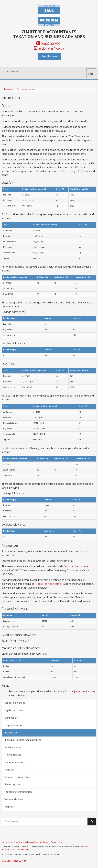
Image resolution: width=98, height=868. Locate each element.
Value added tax (14, 799)
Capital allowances (15, 703)
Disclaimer (45, 842)
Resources (8, 89)
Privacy (54, 842)
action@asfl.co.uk (49, 49)
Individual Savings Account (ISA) (23, 740)
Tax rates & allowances (26, 89)
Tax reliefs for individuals (18, 792)
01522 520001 (49, 44)
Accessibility (33, 842)
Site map (23, 842)
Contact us (13, 842)
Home (4, 842)
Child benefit (11, 718)
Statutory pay (12, 784)
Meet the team (49, 56)
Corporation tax (13, 725)
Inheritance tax (13, 747)
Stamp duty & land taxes (18, 777)
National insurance (15, 762)
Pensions (9, 770)
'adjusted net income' (76, 567)
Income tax (11, 733)
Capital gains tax (14, 710)
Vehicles (9, 807)
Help (60, 842)
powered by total (14, 861)
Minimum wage (13, 755)
